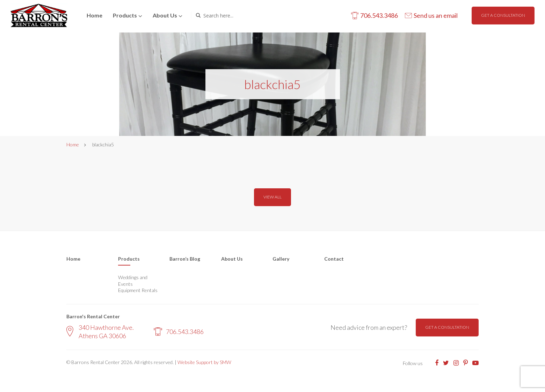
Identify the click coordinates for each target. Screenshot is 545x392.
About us (165, 15)
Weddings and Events (133, 280)
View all (272, 197)
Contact (334, 259)
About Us (232, 259)
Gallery (281, 259)
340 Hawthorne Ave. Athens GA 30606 (100, 331)
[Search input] (233, 15)
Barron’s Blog (185, 259)
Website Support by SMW (204, 362)
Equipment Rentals (138, 290)
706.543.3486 (179, 332)
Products (125, 15)
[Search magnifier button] (198, 15)
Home (95, 15)
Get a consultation (503, 15)
